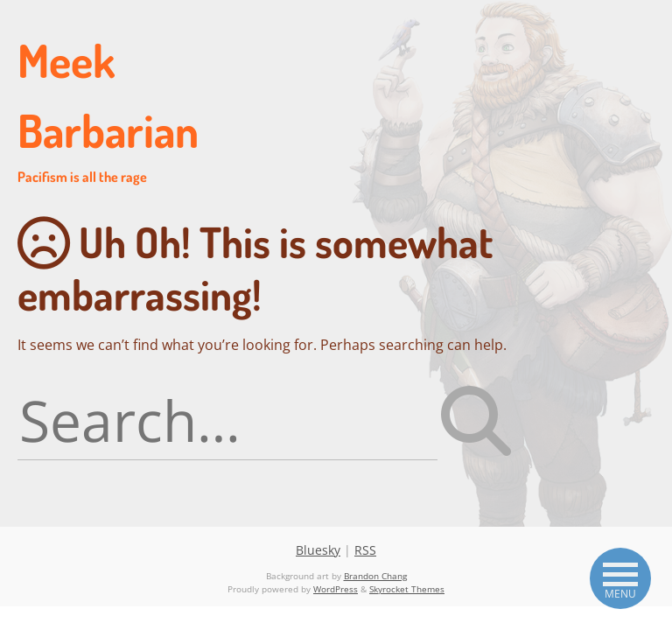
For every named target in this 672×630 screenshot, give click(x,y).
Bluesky (318, 550)
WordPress (336, 589)
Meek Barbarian (140, 108)
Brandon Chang (375, 576)
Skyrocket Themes (407, 589)
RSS (365, 550)
